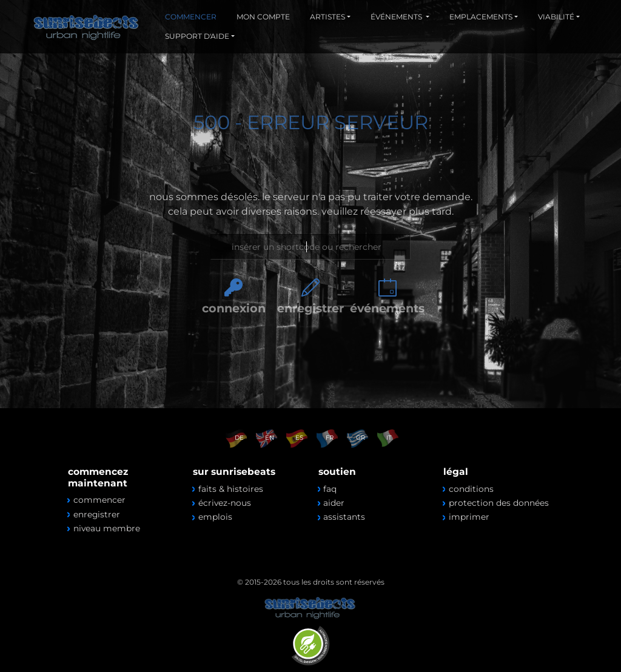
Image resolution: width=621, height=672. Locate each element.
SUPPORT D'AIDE (197, 36)
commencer (99, 500)
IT (389, 438)
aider (334, 503)
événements (387, 308)
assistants (344, 517)
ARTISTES (327, 17)
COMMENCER (191, 17)
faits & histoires (231, 489)
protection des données (499, 503)
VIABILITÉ (556, 17)
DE (239, 438)
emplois (215, 517)
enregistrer (310, 308)
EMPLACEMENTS (481, 17)
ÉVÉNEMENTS (397, 17)
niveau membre (107, 528)
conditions (471, 489)
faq (330, 489)
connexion (234, 308)
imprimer (469, 517)
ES (299, 438)
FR (330, 438)
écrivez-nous (225, 503)
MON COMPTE (263, 17)
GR (361, 438)
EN (270, 438)
